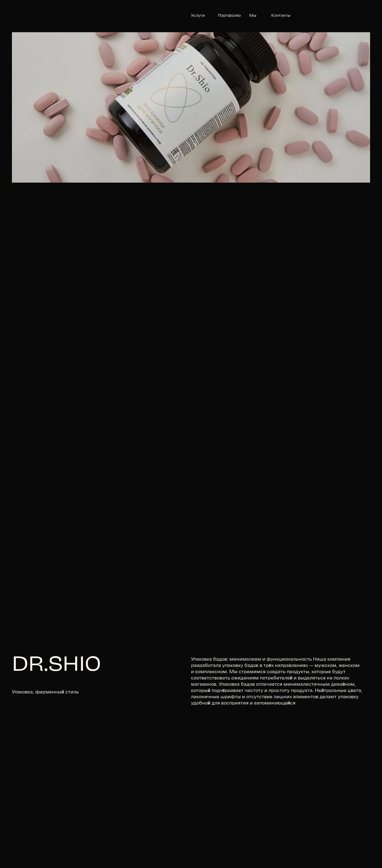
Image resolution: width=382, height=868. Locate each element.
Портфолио (229, 16)
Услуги (198, 16)
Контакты (281, 16)
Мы (253, 16)
